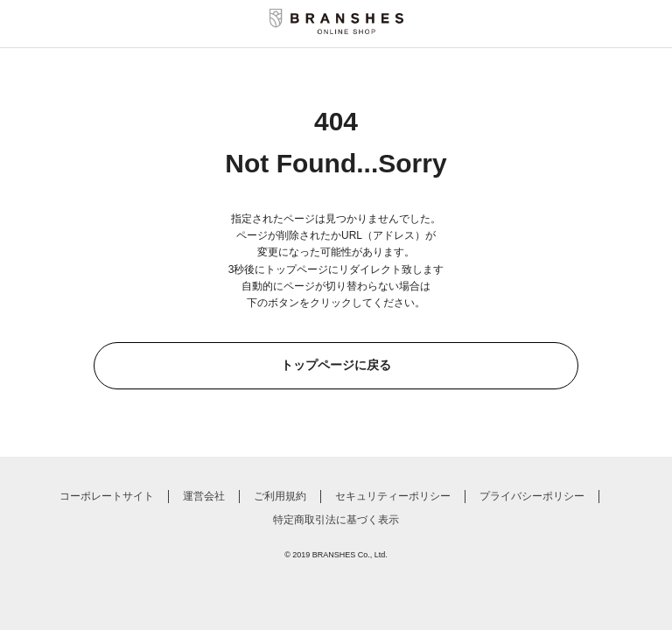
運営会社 (204, 496)
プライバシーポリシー (532, 496)
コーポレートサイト (107, 496)
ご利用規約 (280, 496)
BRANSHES (334, 555)
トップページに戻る (336, 365)
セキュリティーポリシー (393, 496)
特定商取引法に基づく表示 (336, 520)
